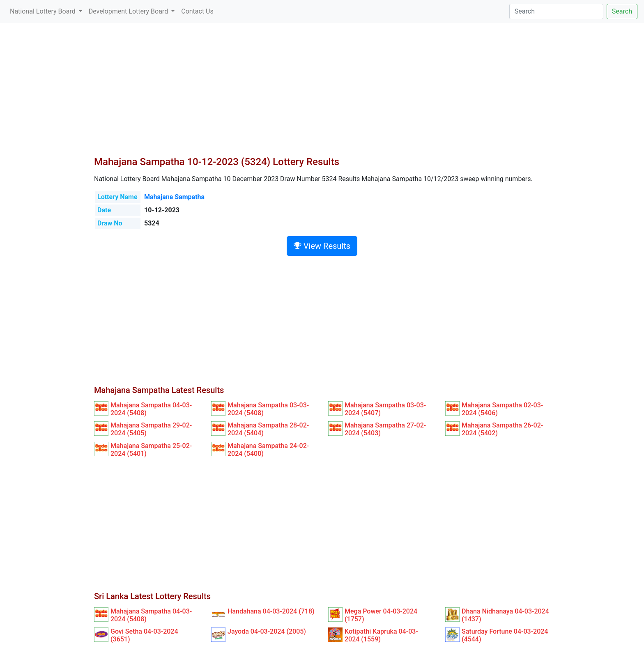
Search (622, 11)
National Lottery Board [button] (44, 11)
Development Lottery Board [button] (129, 11)
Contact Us (197, 11)
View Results (322, 246)
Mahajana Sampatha (174, 197)
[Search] (556, 11)
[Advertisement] (322, 94)
